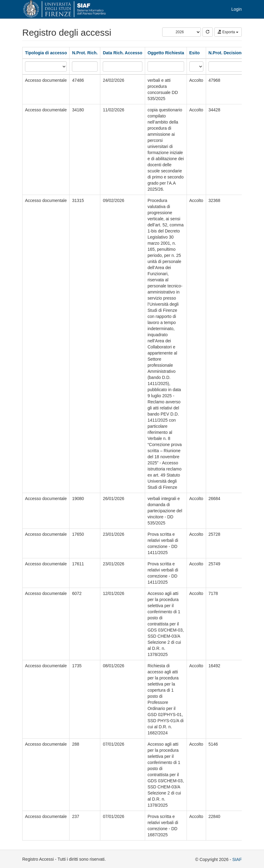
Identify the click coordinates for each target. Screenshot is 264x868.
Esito (194, 53)
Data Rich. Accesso (122, 53)
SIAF (237, 859)
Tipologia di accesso (46, 53)
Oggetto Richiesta (166, 53)
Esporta (228, 32)
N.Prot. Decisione (226, 53)
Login (237, 9)
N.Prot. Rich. (85, 53)
